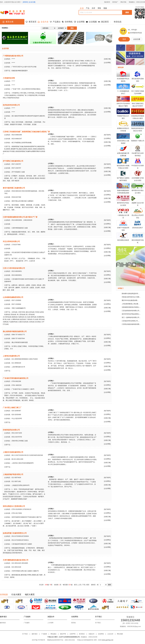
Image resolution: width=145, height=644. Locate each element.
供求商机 (69, 22)
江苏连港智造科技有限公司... (131, 311)
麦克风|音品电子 (138, 228)
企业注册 (137, 39)
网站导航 (123, 2)
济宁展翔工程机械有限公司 (13, 161)
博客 (99, 8)
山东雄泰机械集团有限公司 (13, 297)
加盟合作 (92, 634)
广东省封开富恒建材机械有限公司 (16, 378)
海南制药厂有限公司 (138, 141)
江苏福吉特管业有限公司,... (131, 321)
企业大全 (45, 22)
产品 (88, 8)
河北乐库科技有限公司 (11, 241)
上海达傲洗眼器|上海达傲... (131, 304)
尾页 (88, 585)
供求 (93, 8)
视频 (105, 8)
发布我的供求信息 (136, 33)
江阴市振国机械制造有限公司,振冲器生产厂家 (20, 217)
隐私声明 (63, 634)
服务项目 (3, 623)
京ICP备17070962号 (38, 640)
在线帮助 (101, 634)
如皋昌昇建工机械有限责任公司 (15, 533)
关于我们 (98, 623)
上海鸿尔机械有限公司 (11, 356)
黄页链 (73, 623)
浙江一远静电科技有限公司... (131, 317)
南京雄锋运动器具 (123, 240)
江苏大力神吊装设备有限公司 (14, 268)
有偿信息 (118, 22)
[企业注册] (32, 2)
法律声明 (72, 634)
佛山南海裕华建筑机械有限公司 (15, 331)
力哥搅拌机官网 (9, 78)
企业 (82, 8)
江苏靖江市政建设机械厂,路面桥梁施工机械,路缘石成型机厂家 (26, 132)
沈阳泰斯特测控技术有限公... (131, 307)
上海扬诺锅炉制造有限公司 (13, 474)
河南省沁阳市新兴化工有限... (131, 297)
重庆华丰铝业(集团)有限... (130, 300)
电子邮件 (107, 135)
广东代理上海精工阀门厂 (12, 408)
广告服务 (27, 623)
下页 (84, 585)
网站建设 (53, 634)
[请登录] (25, 2)
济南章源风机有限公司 (11, 430)
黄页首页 (33, 22)
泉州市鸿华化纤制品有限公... (131, 314)
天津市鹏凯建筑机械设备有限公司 (16, 560)
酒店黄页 (105, 22)
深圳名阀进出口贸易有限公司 (14, 506)
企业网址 (107, 138)
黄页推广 (115, 2)
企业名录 (110, 634)
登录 (124, 39)
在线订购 (107, 59)
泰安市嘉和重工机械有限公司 (14, 188)
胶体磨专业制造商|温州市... (131, 294)
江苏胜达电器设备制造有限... (131, 324)
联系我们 (82, 634)
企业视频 (93, 22)
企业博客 (81, 22)
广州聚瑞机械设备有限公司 (13, 56)
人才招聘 (50, 623)
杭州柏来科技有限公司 (11, 105)
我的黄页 (107, 2)
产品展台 (57, 22)
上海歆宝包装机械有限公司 (13, 452)
